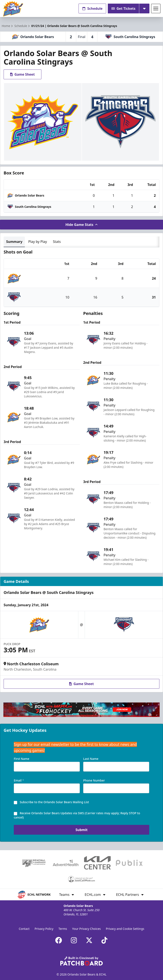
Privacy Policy (44, 929)
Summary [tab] (14, 242)
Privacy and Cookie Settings (125, 929)
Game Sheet (22, 74)
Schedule (92, 8)
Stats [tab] (57, 242)
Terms (63, 929)
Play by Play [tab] (38, 242)
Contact (24, 929)
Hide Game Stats (81, 225)
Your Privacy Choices (86, 929)
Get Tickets (123, 8)
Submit (82, 831)
